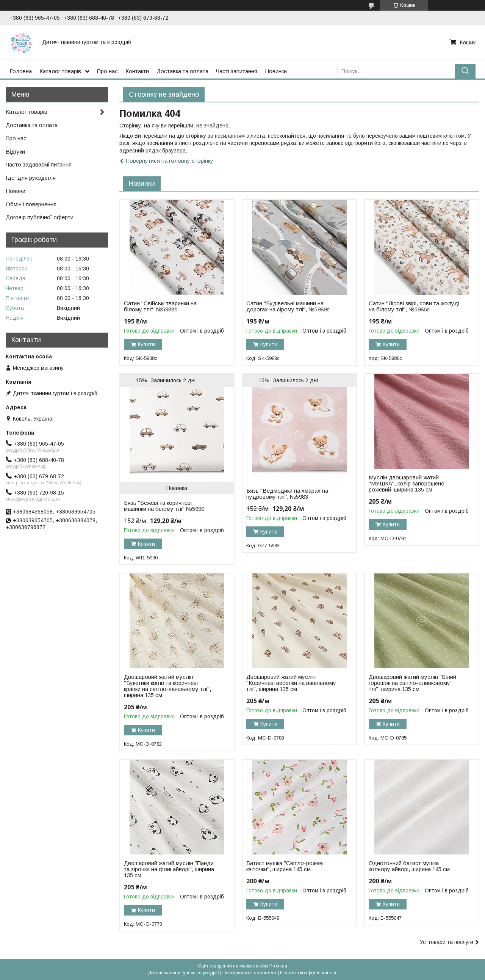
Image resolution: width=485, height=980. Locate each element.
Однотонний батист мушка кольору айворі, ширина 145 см (409, 866)
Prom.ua (278, 966)
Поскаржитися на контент (250, 973)
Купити (146, 344)
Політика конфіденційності (309, 973)
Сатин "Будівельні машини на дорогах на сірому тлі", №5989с (288, 306)
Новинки (276, 71)
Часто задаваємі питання (39, 164)
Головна (21, 71)
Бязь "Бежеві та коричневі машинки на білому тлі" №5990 (164, 506)
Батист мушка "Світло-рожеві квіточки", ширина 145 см (285, 866)
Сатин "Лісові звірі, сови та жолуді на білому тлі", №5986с (414, 306)
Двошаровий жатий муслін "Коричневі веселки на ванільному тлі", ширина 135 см (291, 683)
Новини (16, 191)
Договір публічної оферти (40, 217)
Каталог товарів (60, 71)
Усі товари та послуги (447, 942)
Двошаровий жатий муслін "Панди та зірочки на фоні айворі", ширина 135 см (169, 869)
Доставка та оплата (182, 71)
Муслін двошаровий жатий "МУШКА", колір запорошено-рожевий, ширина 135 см (408, 484)
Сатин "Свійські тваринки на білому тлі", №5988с (160, 306)
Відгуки (15, 152)
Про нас (107, 71)
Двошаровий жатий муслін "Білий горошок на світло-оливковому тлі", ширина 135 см (412, 683)
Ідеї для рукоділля (31, 178)
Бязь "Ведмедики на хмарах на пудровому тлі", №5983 (287, 494)
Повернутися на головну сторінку (170, 161)
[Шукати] (465, 71)
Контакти (137, 71)
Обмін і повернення (31, 204)
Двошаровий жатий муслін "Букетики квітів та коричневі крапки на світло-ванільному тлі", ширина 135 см (167, 686)
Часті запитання (237, 71)
